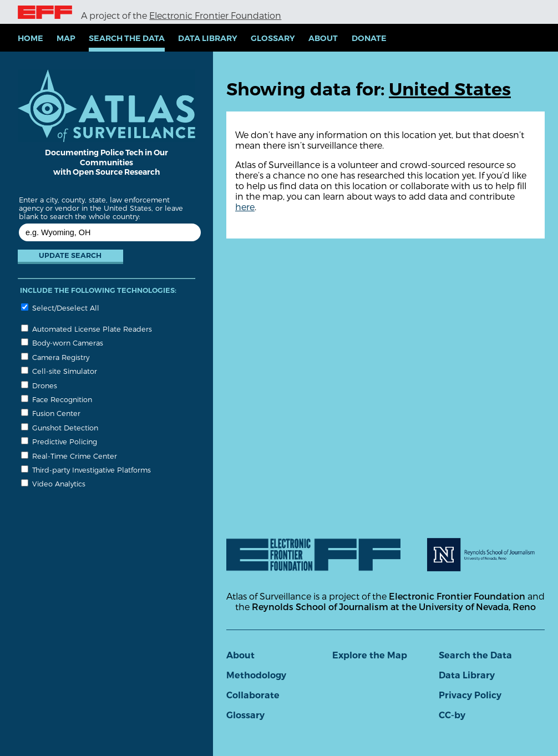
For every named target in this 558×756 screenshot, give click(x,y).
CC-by (452, 715)
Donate (369, 38)
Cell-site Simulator (59, 371)
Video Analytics (53, 483)
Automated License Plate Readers (87, 329)
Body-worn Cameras (62, 343)
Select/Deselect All (60, 308)
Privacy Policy (470, 695)
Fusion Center (51, 413)
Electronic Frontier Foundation (215, 15)
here (245, 207)
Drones (39, 385)
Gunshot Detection (60, 427)
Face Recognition (57, 399)
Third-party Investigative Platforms (86, 470)
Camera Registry (55, 357)
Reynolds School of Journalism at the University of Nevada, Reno (394, 607)
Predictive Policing (59, 441)
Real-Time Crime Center (69, 456)
